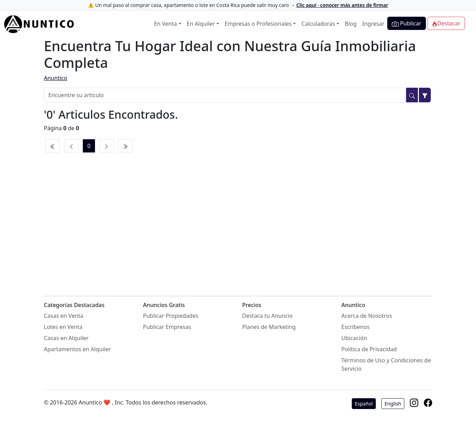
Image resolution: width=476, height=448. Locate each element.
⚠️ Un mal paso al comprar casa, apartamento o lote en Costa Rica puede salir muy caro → (238, 5)
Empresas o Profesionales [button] (258, 24)
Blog (351, 24)
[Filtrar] (425, 95)
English (393, 404)
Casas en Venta (64, 316)
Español (364, 404)
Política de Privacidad (369, 349)
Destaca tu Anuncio (267, 316)
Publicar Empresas (167, 327)
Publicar (407, 23)
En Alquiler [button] (201, 24)
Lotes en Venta (63, 327)
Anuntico (55, 78)
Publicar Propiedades (171, 316)
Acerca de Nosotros (367, 316)
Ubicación (354, 338)
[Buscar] (412, 95)
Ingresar (373, 24)
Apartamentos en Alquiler (77, 349)
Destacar (446, 23)
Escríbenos (355, 327)
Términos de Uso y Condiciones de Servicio (386, 364)
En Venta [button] (166, 24)
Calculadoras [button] (318, 24)
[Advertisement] (238, 217)
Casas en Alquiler (66, 338)
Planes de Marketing (269, 327)
